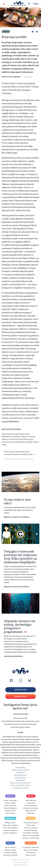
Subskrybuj (20, 768)
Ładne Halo (23, 862)
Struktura (11, 796)
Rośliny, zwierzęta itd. (10, 833)
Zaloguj (36, 4)
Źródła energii (31, 853)
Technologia (31, 843)
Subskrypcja (21, 696)
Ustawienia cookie (21, 788)
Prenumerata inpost (20, 770)
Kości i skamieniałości (10, 828)
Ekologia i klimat (10, 823)
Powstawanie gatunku (31, 823)
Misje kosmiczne (31, 811)
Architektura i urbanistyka (31, 847)
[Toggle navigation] (4, 4)
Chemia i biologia (10, 803)
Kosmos (31, 796)
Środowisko (11, 818)
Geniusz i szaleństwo (31, 828)
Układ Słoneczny (31, 800)
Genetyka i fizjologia (31, 830)
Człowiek (31, 818)
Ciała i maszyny (31, 855)
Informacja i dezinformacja (31, 838)
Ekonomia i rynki (10, 811)
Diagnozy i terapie (10, 850)
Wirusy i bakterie (10, 847)
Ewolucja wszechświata (31, 808)
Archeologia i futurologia (31, 833)
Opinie (6, 31)
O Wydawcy (20, 773)
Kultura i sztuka (10, 813)
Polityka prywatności (21, 785)
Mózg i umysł (31, 825)
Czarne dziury (31, 803)
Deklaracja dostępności (20, 783)
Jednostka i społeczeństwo (31, 835)
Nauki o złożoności (10, 806)
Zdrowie (11, 843)
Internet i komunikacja (31, 850)
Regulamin (21, 780)
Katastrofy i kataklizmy (10, 830)
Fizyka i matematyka (10, 800)
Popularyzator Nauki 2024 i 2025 (19, 5)
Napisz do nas (20, 778)
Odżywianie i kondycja (10, 855)
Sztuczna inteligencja (10, 808)
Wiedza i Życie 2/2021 (12, 452)
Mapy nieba (31, 813)
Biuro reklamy (21, 775)
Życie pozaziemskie (31, 806)
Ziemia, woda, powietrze (10, 825)
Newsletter (21, 690)
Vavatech (24, 865)
